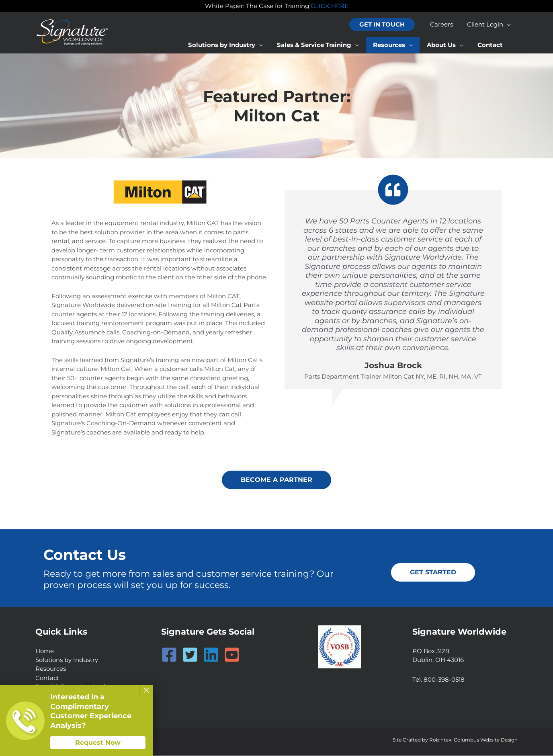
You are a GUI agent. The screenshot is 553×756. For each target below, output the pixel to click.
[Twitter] (190, 655)
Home (45, 651)
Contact (47, 678)
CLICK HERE (330, 6)
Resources (51, 669)
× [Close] (146, 690)
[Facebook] (169, 655)
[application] (508, 25)
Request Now (98, 743)
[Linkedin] (211, 655)
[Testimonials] (393, 282)
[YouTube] (232, 655)
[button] (386, 25)
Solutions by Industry (67, 660)
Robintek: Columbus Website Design (473, 740)
